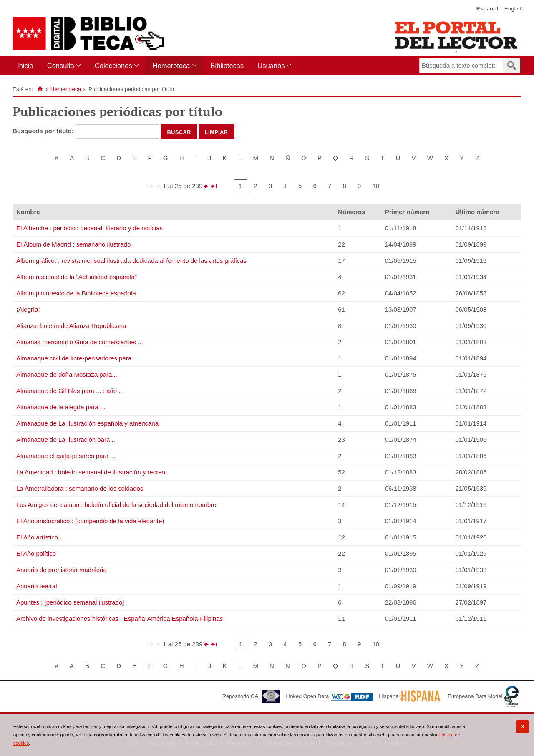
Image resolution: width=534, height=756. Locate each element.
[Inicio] (40, 89)
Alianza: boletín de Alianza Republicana (71, 326)
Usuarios (271, 66)
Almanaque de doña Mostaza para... (67, 374)
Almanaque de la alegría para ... (61, 407)
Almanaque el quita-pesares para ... (66, 456)
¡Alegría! (28, 309)
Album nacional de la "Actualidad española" (77, 277)
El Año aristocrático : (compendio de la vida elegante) (90, 521)
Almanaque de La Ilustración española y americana (87, 423)
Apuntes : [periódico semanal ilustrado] (70, 602)
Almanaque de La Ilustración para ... (67, 440)
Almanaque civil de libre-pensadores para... (77, 358)
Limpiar (217, 131)
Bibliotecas (227, 66)
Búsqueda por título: (44, 131)
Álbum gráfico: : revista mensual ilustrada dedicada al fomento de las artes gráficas (131, 261)
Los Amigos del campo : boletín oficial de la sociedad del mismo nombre (116, 505)
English (514, 9)
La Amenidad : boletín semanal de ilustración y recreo (91, 472)
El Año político (36, 553)
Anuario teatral (37, 586)
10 (376, 186)
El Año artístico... (40, 537)
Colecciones (113, 66)
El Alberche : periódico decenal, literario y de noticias (89, 228)
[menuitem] (27, 66)
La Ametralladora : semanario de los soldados (80, 488)
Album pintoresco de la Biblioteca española (76, 293)
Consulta (61, 66)
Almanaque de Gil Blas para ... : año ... (70, 391)
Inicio (25, 66)
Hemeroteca (171, 66)
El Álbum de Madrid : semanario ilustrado (73, 244)
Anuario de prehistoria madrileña (62, 570)
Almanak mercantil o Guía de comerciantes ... (79, 342)
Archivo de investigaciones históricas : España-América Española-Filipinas (120, 619)
